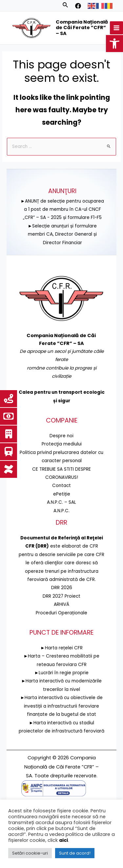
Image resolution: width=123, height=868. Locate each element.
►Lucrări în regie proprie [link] (62, 673)
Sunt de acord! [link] (75, 853)
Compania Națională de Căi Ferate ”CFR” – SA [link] (82, 28)
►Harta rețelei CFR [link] (61, 648)
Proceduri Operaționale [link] (61, 613)
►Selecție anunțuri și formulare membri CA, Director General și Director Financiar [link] (62, 234)
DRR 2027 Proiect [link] (61, 596)
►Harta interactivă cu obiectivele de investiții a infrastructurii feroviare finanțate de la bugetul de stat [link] (62, 706)
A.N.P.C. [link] (61, 511)
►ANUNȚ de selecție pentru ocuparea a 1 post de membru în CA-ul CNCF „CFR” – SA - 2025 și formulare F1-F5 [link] (62, 209)
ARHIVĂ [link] (61, 604)
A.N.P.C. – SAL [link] (61, 502)
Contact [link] (61, 486)
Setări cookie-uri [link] (30, 853)
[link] (114, 44)
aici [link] (63, 840)
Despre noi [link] (61, 436)
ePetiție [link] (62, 494)
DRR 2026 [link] (62, 588)
